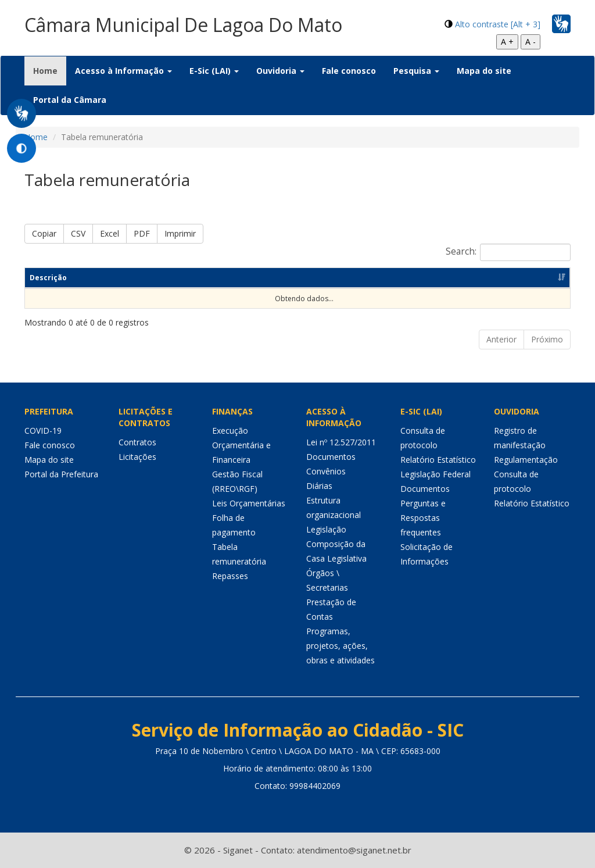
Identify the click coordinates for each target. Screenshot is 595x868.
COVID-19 (43, 431)
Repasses (230, 576)
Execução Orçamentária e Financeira (241, 445)
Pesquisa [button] (416, 71)
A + (507, 42)
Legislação (326, 529)
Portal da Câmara (70, 100)
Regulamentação (526, 460)
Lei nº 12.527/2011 (341, 442)
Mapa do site (484, 71)
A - (531, 42)
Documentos (331, 457)
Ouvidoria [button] (280, 71)
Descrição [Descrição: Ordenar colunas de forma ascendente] (48, 278)
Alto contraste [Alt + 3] (498, 24)
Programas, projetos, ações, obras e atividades (340, 646)
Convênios (326, 471)
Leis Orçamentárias (249, 503)
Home (50, 70)
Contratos (137, 442)
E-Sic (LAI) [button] (214, 71)
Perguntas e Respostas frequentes (423, 518)
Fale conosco (349, 71)
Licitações (137, 457)
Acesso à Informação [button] (123, 71)
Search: (508, 252)
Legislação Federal (436, 474)
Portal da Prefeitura (61, 474)
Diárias (319, 486)
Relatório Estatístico (438, 460)
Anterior (501, 339)
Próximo (547, 339)
